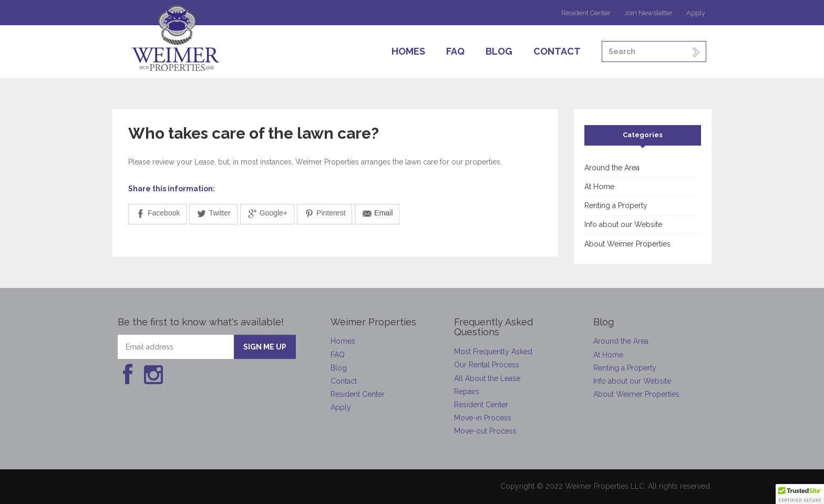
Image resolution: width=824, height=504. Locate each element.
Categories (643, 135)
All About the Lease (487, 378)
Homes (408, 51)
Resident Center (586, 13)
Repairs (467, 392)
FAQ (455, 51)
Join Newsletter (648, 13)
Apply (696, 13)
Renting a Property (616, 205)
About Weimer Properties (627, 244)
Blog (499, 51)
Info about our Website (623, 224)
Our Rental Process (487, 365)
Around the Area (612, 168)
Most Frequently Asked (493, 352)
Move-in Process (483, 418)
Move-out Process (485, 431)
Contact (557, 51)
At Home (599, 187)
